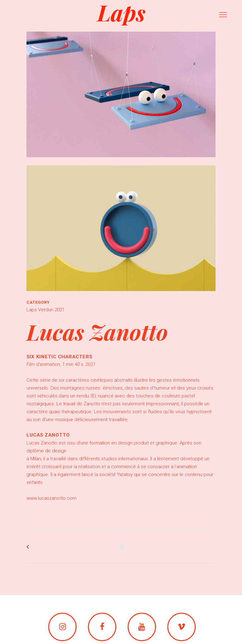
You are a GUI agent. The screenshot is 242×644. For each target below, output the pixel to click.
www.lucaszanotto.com (52, 498)
